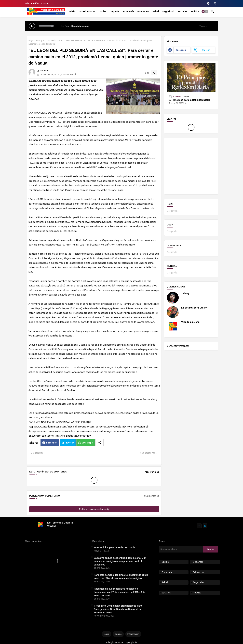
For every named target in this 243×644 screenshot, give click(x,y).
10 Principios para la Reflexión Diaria (189, 100)
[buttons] (208, 3)
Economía (128, 11)
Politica (197, 593)
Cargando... (173, 211)
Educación (143, 11)
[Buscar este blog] (181, 549)
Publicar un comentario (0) (94, 509)
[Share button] (100, 443)
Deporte (115, 11)
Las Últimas (85, 11)
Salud (156, 11)
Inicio (72, 11)
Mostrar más (152, 472)
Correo (45, 3)
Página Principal (36, 40)
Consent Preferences (178, 346)
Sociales (182, 11)
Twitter (70, 443)
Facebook (52, 443)
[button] (205, 11)
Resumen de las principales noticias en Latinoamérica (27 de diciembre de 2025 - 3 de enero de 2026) (120, 592)
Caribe (103, 11)
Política (195, 11)
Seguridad (168, 11)
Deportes (198, 562)
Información (32, 3)
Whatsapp (87, 443)
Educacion (199, 572)
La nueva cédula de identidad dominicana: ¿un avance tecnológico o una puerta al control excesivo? (120, 561)
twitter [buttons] (206, 50)
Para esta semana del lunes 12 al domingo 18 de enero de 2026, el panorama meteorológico (121, 577)
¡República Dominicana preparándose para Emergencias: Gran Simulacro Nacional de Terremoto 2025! (118, 609)
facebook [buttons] (181, 50)
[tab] (72, 11)
